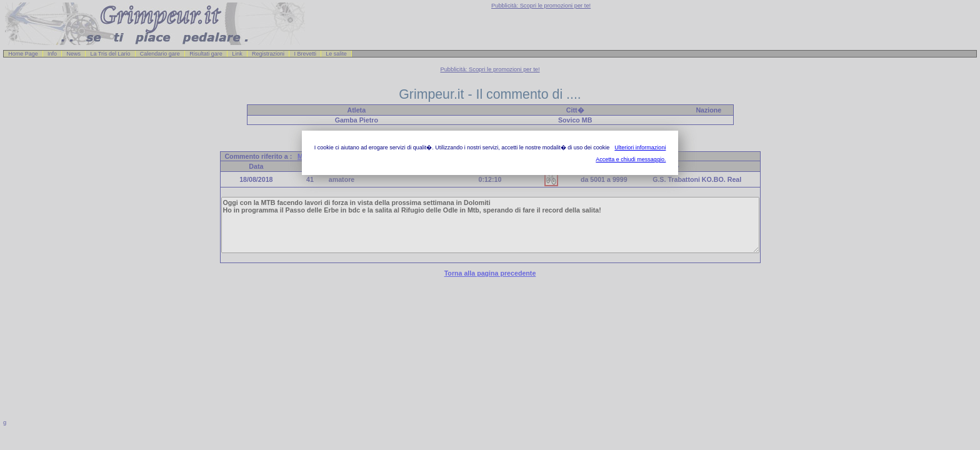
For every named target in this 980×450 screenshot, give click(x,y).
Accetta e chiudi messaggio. (631, 159)
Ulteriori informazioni (640, 147)
